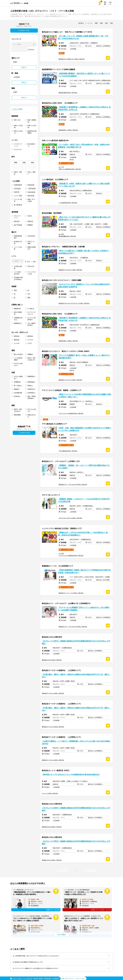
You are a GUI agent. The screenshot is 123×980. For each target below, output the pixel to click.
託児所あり (17, 396)
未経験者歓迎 (18, 185)
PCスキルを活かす (32, 410)
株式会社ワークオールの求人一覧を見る (53, 693)
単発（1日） (18, 120)
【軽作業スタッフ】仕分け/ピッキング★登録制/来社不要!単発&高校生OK (71, 775)
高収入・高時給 (18, 173)
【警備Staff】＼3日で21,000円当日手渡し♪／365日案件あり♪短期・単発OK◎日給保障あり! (83, 534)
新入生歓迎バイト (32, 145)
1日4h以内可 (31, 236)
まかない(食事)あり (18, 377)
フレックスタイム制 (32, 273)
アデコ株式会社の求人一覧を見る (68, 451)
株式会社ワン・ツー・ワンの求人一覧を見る (71, 593)
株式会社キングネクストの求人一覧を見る (70, 270)
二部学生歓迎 (32, 189)
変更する (24, 67)
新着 (96, 23)
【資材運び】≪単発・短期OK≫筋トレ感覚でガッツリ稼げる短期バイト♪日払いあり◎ (84, 185)
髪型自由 (30, 336)
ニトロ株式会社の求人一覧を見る (68, 203)
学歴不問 (17, 192)
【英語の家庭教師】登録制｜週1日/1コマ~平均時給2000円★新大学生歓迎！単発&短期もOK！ (84, 571)
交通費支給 (17, 382)
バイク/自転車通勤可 (18, 359)
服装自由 (17, 340)
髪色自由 (17, 336)
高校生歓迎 (31, 185)
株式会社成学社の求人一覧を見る (68, 93)
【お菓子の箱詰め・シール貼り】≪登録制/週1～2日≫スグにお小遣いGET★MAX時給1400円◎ (76, 743)
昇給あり (30, 386)
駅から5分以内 (18, 354)
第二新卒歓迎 (18, 205)
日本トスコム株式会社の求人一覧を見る (70, 169)
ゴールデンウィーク (18, 145)
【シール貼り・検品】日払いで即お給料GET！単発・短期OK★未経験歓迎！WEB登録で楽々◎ (84, 146)
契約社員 (17, 221)
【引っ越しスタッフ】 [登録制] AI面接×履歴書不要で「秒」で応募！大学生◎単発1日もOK (83, 37)
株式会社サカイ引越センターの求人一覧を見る (72, 59)
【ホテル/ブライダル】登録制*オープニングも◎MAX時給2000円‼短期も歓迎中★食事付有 (84, 286)
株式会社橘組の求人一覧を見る (67, 236)
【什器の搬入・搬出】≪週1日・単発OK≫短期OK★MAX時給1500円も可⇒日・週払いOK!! (76, 676)
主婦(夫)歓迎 (31, 192)
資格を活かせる (32, 416)
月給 (32, 162)
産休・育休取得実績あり (32, 397)
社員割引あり (32, 389)
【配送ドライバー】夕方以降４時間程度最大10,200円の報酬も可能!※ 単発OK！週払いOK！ (85, 396)
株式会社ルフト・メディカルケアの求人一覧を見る (73, 485)
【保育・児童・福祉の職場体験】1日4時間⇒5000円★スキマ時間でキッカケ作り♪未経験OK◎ (85, 429)
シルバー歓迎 (18, 196)
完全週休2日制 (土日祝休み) (18, 278)
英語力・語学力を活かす (18, 410)
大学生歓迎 (17, 189)
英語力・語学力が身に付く (32, 359)
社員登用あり (32, 393)
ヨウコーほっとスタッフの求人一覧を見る (70, 518)
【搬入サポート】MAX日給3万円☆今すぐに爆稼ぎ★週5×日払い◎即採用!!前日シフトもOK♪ (84, 218)
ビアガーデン (18, 150)
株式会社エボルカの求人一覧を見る (52, 660)
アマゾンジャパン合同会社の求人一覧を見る (71, 413)
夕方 (29, 294)
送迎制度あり (32, 382)
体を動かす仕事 (18, 243)
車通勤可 (30, 354)
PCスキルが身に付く (18, 364)
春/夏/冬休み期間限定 (32, 132)
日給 (24, 162)
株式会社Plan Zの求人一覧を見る (68, 130)
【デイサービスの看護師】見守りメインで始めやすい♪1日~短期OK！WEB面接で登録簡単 (84, 609)
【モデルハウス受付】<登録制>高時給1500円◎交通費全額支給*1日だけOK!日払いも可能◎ (76, 642)
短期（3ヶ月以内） (32, 126)
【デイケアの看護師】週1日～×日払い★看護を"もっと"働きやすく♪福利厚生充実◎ (84, 357)
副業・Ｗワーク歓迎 (32, 200)
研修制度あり (32, 376)
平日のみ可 (31, 266)
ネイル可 (17, 343)
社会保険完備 (18, 393)
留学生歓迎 (31, 196)
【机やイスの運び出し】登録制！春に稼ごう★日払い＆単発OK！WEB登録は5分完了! (84, 252)
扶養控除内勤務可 (18, 237)
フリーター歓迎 (18, 200)
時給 (16, 162)
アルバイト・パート (18, 217)
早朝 (15, 290)
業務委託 (30, 225)
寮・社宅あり (18, 386)
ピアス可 (30, 340)
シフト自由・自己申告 (18, 273)
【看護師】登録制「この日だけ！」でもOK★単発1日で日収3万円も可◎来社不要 (84, 500)
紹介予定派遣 (18, 225)
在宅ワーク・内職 (32, 243)
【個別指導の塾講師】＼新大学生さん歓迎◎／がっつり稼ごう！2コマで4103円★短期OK (84, 75)
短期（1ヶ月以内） (18, 126)
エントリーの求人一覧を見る (50, 793)
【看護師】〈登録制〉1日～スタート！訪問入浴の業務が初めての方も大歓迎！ (84, 467)
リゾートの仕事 (18, 248)
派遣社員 (30, 221)
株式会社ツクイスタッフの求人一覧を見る (70, 380)
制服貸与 (17, 389)
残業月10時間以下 (32, 248)
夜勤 (29, 298)
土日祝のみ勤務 (18, 267)
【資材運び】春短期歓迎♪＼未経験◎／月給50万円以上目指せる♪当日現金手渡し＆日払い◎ (84, 108)
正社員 (30, 216)
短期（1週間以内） (32, 121)
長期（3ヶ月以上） (18, 132)
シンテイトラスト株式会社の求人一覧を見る (71, 556)
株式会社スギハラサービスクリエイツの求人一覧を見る (74, 303)
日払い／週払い (32, 173)
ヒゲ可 (30, 343)
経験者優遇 (17, 415)
